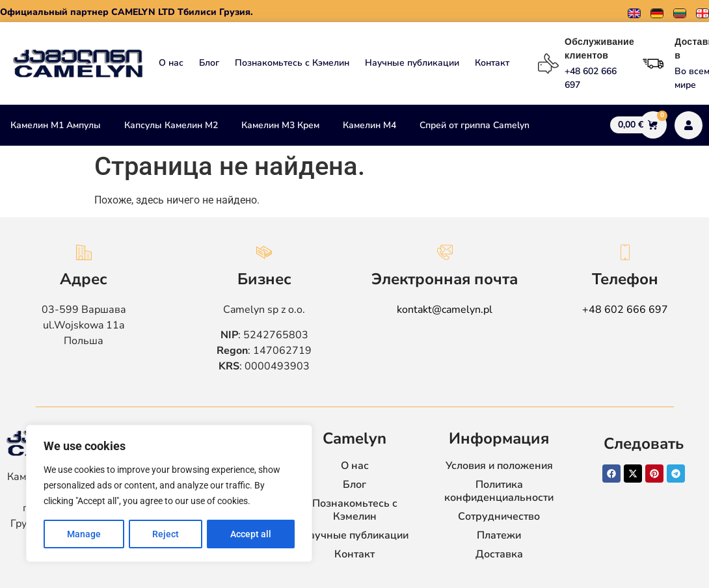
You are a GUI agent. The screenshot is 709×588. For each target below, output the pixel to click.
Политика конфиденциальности (499, 491)
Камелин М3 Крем (280, 125)
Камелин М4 (369, 125)
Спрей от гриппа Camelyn (475, 125)
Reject (166, 534)
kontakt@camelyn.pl (445, 310)
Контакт (492, 63)
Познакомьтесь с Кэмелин (292, 63)
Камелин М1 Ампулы (56, 125)
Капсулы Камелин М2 (171, 125)
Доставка (499, 554)
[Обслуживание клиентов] (548, 64)
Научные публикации (412, 63)
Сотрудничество (499, 516)
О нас (171, 63)
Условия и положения (499, 466)
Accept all (251, 534)
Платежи (499, 535)
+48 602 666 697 (625, 310)
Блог (209, 63)
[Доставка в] (653, 64)
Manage (84, 534)
